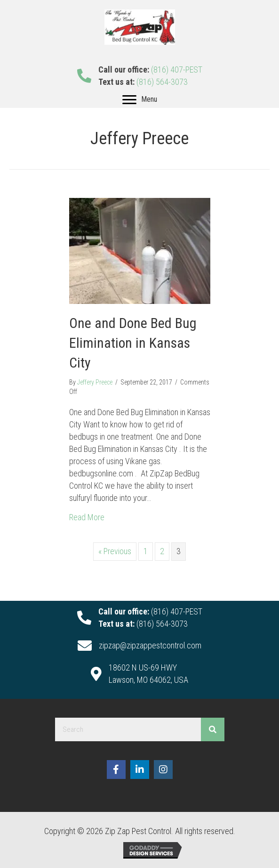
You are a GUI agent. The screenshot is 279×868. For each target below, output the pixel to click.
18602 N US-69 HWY (143, 667)
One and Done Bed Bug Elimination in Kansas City (133, 343)
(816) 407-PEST (177, 70)
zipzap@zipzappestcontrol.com (150, 645)
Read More (87, 517)
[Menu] (140, 100)
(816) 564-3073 (162, 82)
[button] (116, 770)
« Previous (115, 551)
